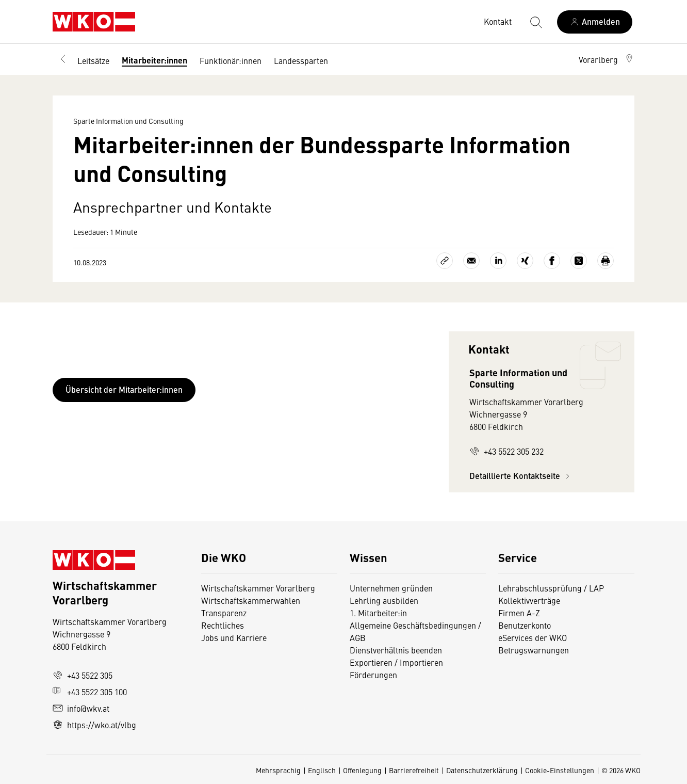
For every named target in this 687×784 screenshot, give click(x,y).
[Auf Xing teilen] (525, 261)
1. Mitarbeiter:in (378, 613)
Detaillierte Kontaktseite (521, 476)
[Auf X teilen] (579, 261)
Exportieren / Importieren (396, 662)
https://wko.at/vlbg (94, 725)
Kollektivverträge (529, 600)
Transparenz (224, 613)
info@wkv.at (81, 708)
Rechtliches (223, 625)
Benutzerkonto (525, 625)
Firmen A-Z (519, 613)
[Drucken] (606, 261)
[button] (607, 59)
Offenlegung (362, 770)
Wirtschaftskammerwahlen (251, 600)
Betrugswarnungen (534, 650)
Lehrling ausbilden (384, 600)
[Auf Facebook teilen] (552, 261)
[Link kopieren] (445, 261)
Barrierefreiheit (414, 770)
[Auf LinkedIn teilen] (498, 261)
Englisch (322, 770)
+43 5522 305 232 (506, 451)
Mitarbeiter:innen (154, 60)
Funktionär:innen (231, 60)
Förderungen (373, 675)
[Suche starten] (535, 22)
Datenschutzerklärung (482, 770)
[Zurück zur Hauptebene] (63, 59)
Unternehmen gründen (391, 588)
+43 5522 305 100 (90, 692)
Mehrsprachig (278, 770)
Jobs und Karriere (234, 637)
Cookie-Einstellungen (560, 770)
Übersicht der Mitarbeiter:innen (124, 389)
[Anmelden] (595, 22)
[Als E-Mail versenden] (471, 261)
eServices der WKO (533, 637)
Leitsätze (93, 60)
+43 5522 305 (83, 675)
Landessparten (301, 60)
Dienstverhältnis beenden (396, 650)
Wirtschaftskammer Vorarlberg (258, 588)
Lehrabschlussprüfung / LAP (551, 588)
